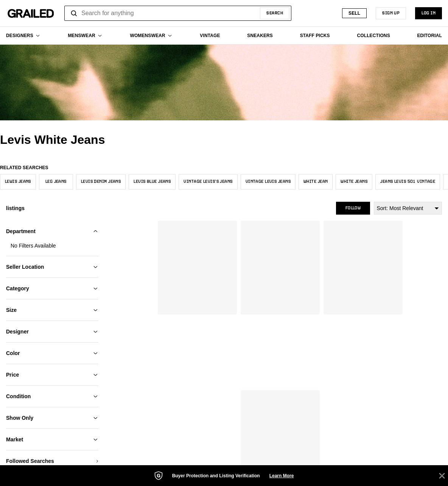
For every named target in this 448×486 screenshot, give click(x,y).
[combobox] (178, 13)
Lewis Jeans (18, 182)
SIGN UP (391, 13)
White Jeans (354, 182)
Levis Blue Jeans (152, 182)
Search (275, 13)
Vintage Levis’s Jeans (208, 182)
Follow (353, 208)
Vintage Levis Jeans (268, 182)
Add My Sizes (52, 260)
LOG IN (429, 13)
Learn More (282, 476)
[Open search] (74, 13)
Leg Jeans (56, 182)
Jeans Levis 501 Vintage (408, 182)
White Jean (316, 182)
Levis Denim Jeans (101, 182)
